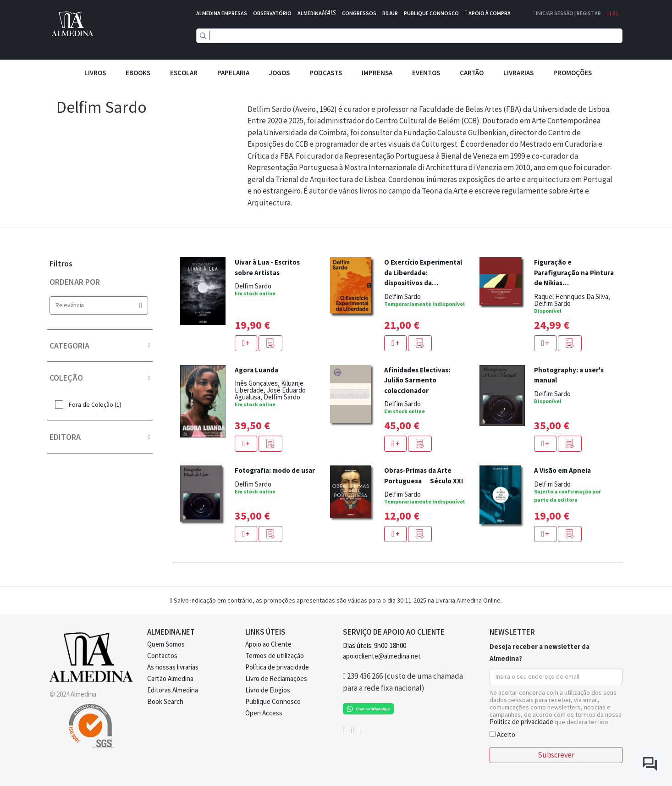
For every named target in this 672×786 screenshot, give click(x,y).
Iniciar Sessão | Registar (567, 13)
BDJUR (390, 13)
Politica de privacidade (521, 722)
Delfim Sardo (253, 286)
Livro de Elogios (268, 690)
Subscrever (556, 755)
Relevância (99, 305)
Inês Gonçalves (256, 383)
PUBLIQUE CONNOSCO (431, 13)
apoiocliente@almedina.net (382, 656)
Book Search (165, 701)
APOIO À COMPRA (490, 13)
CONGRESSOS (359, 13)
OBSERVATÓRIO (272, 13)
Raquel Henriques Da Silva (571, 296)
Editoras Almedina (173, 690)
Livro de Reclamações (276, 678)
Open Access (264, 713)
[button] (270, 343)
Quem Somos (166, 644)
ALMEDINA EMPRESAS (222, 13)
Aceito (502, 734)
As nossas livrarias (173, 667)
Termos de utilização (275, 656)
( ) (612, 13)
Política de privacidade (277, 667)
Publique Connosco (273, 701)
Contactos (162, 656)
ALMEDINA (317, 13)
